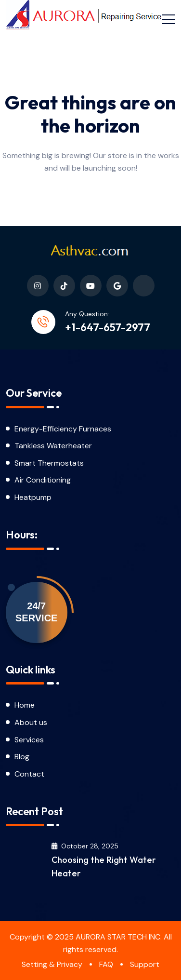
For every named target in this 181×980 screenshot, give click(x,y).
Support (145, 964)
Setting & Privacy (52, 964)
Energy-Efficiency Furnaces (63, 429)
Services (29, 740)
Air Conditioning (43, 480)
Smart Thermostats (49, 463)
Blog (23, 757)
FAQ (106, 964)
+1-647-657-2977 (108, 327)
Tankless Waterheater (53, 446)
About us (31, 722)
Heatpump (33, 497)
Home (25, 705)
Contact (29, 774)
